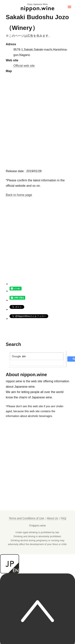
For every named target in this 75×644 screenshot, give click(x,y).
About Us (52, 518)
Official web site (24, 66)
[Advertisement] (36, 245)
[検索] (37, 356)
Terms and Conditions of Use (26, 518)
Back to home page (19, 195)
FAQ (63, 518)
